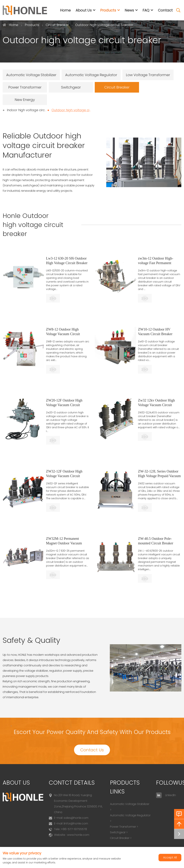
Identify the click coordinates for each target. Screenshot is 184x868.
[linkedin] (159, 795)
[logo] (25, 10)
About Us (84, 10)
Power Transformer (25, 87)
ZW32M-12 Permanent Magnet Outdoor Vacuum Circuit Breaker (64, 543)
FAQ (146, 10)
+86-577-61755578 (74, 829)
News (129, 10)
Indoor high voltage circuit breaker (34, 110)
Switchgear (71, 87)
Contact (165, 10)
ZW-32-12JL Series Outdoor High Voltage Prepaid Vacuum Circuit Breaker (159, 476)
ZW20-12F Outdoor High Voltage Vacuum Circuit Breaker (64, 405)
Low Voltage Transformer (148, 75)
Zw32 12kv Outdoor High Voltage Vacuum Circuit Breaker (156, 405)
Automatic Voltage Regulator (91, 75)
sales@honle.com (76, 818)
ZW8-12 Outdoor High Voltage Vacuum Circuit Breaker (63, 334)
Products (108, 10)
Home (65, 10)
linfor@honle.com (76, 823)
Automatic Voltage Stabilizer (31, 75)
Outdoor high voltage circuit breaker (81, 110)
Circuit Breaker (117, 87)
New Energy (25, 100)
